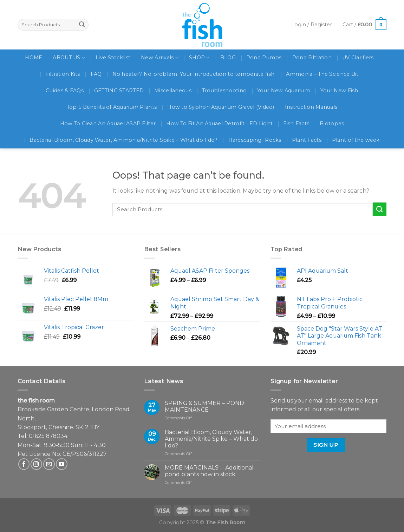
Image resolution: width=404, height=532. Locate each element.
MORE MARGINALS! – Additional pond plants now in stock (209, 471)
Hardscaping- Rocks (255, 140)
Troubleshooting (224, 91)
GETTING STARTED (119, 91)
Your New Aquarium (284, 91)
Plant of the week (356, 140)
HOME (34, 58)
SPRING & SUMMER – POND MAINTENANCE (204, 406)
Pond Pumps (264, 58)
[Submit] (380, 209)
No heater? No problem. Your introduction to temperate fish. (194, 74)
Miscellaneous (173, 91)
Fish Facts (296, 124)
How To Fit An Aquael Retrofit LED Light (219, 124)
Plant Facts (307, 140)
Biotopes (332, 124)
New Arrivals (160, 58)
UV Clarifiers (358, 58)
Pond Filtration (312, 58)
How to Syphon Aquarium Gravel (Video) (221, 107)
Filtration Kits (63, 74)
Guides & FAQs (65, 91)
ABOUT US (69, 58)
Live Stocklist (113, 58)
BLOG (228, 58)
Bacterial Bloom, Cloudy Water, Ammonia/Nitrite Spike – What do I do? (123, 140)
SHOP (199, 58)
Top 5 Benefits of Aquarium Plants (112, 107)
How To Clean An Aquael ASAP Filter (108, 124)
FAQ (96, 74)
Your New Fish (339, 91)
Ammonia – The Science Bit (322, 74)
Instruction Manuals (311, 107)
